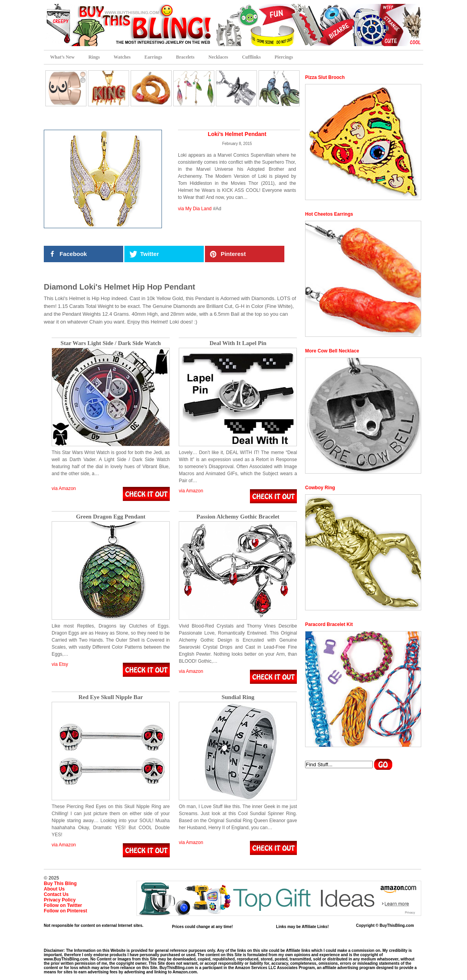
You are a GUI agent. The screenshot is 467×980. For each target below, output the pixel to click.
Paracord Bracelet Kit (329, 624)
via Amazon (64, 488)
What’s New (62, 57)
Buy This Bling (60, 883)
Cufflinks (251, 57)
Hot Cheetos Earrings (329, 214)
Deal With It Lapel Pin (238, 343)
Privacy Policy (60, 900)
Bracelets (185, 57)
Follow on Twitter (63, 905)
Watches (122, 57)
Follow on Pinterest (66, 911)
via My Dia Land (195, 209)
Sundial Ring (238, 697)
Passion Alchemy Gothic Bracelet (238, 517)
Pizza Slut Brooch (325, 77)
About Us (54, 889)
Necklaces (218, 57)
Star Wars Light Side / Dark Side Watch (111, 343)
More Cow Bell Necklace (332, 351)
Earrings (153, 57)
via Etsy (60, 664)
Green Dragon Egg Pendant (111, 517)
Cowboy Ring (320, 488)
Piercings (284, 57)
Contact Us (56, 894)
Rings (94, 57)
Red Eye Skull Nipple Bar (110, 697)
